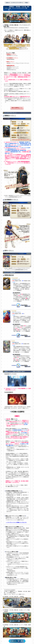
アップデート (20, 3)
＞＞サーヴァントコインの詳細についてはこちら (16, 522)
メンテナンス (14, 3)
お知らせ (8, 3)
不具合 (26, 3)
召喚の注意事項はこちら (17, 108)
